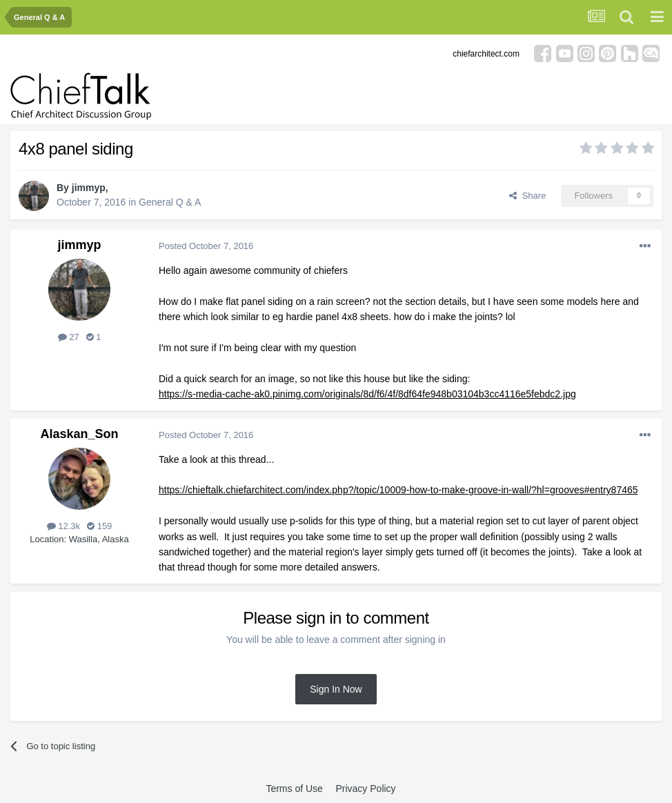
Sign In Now (336, 689)
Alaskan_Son (79, 434)
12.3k (63, 526)
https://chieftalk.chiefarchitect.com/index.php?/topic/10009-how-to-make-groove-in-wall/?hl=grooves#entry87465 (398, 490)
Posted (206, 246)
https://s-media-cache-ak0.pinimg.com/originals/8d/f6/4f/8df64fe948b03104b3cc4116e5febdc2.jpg (367, 394)
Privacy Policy (365, 789)
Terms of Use (294, 789)
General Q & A (170, 202)
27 (69, 337)
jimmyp (89, 188)
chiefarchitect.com (486, 54)
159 (99, 526)
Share (527, 196)
